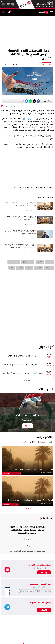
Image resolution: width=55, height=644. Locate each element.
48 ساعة (42, 442)
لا (28, 545)
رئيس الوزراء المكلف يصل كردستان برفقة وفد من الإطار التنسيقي (22, 218)
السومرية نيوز (28, 119)
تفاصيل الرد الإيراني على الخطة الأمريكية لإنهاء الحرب (24, 364)
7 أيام (32, 442)
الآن (50, 442)
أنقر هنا (13, 188)
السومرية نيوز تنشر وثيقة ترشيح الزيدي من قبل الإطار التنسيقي (21, 232)
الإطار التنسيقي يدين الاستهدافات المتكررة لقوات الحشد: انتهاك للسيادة (21, 204)
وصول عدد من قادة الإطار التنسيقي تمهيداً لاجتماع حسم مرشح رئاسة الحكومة (20, 246)
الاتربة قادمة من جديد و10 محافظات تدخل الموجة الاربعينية (30, 500)
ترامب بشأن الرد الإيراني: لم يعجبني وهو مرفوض (26, 356)
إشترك (44, 610)
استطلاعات (47, 518)
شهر (24, 442)
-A (45, 101)
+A (49, 101)
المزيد (27, 381)
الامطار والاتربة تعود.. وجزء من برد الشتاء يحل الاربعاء (32, 469)
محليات (6, 473)
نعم (27, 539)
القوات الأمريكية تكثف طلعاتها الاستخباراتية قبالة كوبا (23, 373)
